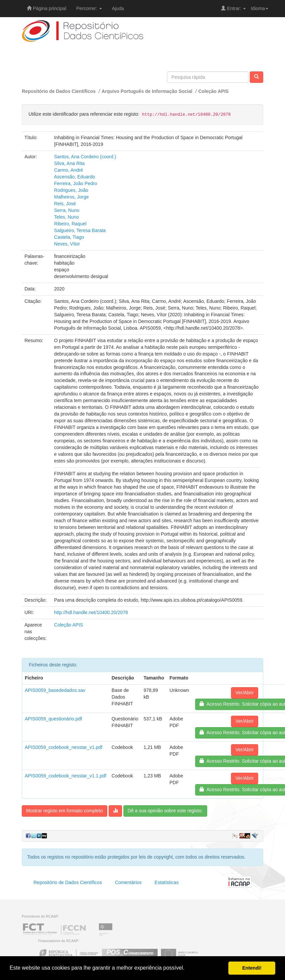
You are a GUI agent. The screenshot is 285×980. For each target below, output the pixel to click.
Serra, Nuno (67, 210)
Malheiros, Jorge (71, 197)
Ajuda (118, 8)
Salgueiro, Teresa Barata (80, 230)
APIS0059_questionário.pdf (53, 719)
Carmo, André (68, 170)
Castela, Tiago (69, 237)
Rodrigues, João (71, 190)
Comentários (128, 882)
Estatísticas (167, 882)
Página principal (47, 8)
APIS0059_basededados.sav (55, 690)
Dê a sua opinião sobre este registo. (165, 811)
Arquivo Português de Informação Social (147, 91)
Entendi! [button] (252, 968)
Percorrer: (89, 8)
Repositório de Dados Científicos (59, 91)
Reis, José (65, 204)
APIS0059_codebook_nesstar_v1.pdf (64, 747)
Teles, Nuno (66, 217)
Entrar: (233, 8)
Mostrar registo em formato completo (65, 811)
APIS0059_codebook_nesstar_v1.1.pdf (66, 776)
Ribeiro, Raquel (70, 224)
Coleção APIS (213, 91)
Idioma (260, 8)
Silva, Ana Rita (69, 163)
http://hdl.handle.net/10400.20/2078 (91, 612)
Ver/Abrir (244, 693)
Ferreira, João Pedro (75, 183)
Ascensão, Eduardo (74, 177)
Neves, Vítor (67, 244)
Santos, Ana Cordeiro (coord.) (85, 157)
